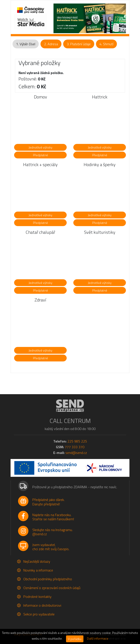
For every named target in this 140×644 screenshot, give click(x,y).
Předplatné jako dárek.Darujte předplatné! (48, 502)
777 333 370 (75, 447)
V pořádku (75, 639)
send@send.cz (76, 453)
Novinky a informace (38, 570)
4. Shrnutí (106, 44)
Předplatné (41, 155)
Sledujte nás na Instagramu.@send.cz (52, 532)
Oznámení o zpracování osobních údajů (52, 588)
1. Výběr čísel (26, 44)
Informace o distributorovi (42, 605)
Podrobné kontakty (37, 597)
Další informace (98, 639)
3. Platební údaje (79, 44)
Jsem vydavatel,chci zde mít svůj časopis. (51, 547)
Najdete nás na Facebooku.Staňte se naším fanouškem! (53, 517)
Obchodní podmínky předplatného (48, 579)
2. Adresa (51, 44)
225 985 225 (77, 441)
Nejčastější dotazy (37, 561)
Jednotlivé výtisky (41, 147)
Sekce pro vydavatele (39, 614)
